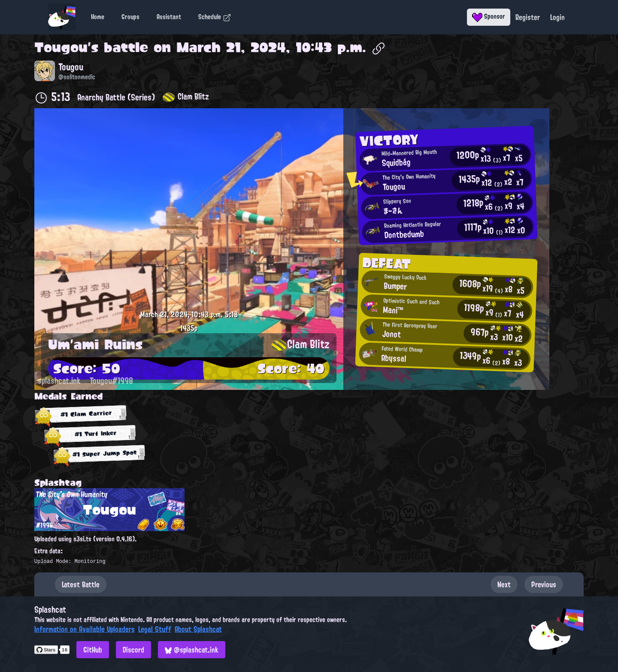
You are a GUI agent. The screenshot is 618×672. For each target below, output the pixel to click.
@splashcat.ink (192, 650)
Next (504, 584)
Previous (544, 584)
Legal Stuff (155, 629)
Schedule (215, 17)
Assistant (169, 17)
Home (98, 17)
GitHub (93, 650)
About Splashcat (198, 629)
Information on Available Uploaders (85, 629)
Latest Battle (81, 584)
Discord (133, 650)
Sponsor (489, 16)
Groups (130, 17)
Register (528, 17)
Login (557, 17)
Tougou (61, 47)
